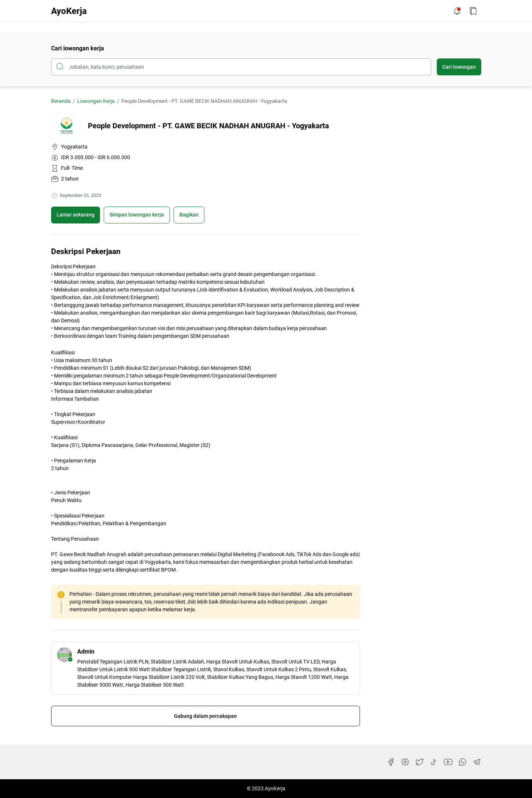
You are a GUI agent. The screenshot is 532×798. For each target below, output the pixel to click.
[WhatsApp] (463, 762)
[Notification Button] (457, 11)
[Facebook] (391, 762)
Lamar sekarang (76, 215)
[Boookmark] (137, 215)
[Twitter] (419, 762)
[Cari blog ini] (241, 67)
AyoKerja (69, 11)
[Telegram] (477, 762)
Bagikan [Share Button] (189, 215)
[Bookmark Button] (473, 11)
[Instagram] (405, 762)
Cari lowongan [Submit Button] (459, 67)
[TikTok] (434, 762)
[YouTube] (448, 762)
